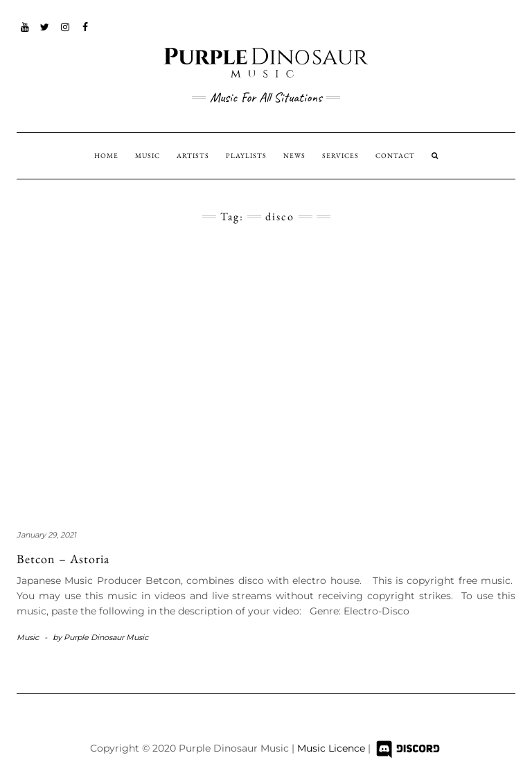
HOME (106, 156)
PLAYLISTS (246, 156)
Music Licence (332, 749)
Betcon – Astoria (63, 559)
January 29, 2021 (46, 535)
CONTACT (395, 156)
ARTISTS (193, 156)
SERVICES (340, 156)
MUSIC (148, 156)
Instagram (65, 34)
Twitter (45, 34)
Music (28, 637)
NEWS (294, 156)
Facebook (86, 34)
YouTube (25, 34)
